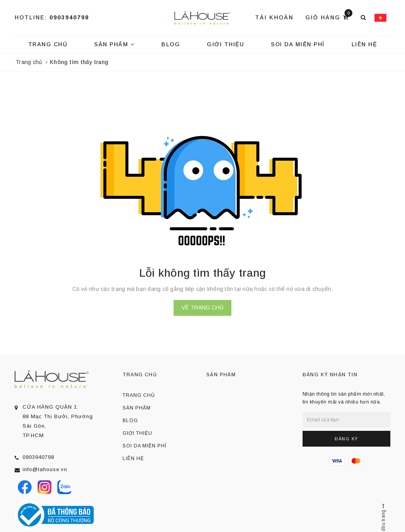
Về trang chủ (202, 308)
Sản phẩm (114, 44)
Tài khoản (274, 17)
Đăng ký (346, 439)
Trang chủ (48, 44)
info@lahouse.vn (45, 469)
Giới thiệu (225, 44)
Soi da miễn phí (298, 44)
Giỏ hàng (329, 17)
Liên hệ (364, 44)
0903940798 (69, 17)
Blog (171, 44)
